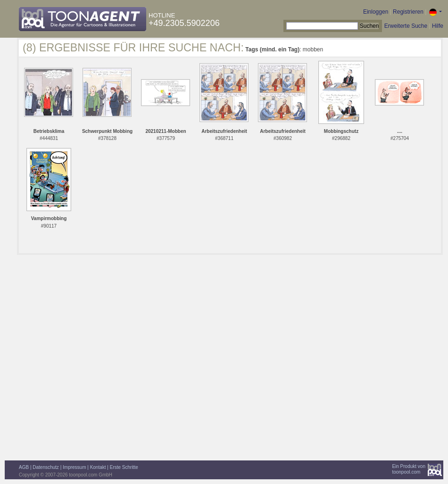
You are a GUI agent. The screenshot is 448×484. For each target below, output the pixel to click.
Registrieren (408, 12)
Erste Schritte (124, 467)
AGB (24, 467)
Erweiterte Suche (406, 26)
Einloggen (376, 12)
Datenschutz (46, 467)
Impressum (74, 467)
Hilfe (438, 26)
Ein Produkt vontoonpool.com (409, 469)
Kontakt (98, 467)
